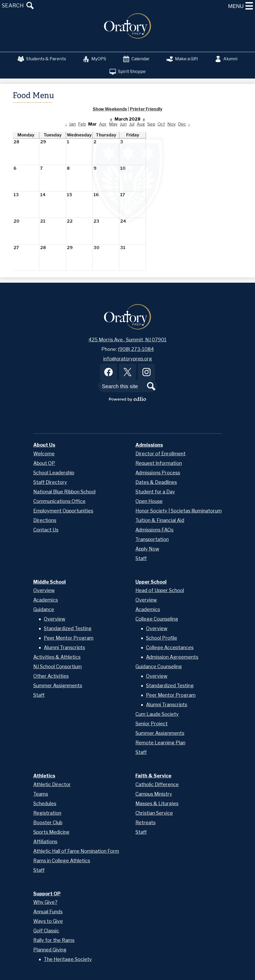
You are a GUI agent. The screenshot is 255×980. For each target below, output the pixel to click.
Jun (123, 124)
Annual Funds (48, 912)
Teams (41, 794)
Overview (44, 590)
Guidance (44, 609)
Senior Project (152, 724)
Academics (46, 600)
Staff (141, 558)
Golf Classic (46, 931)
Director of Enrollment (160, 454)
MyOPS (95, 59)
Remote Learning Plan (160, 743)
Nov (172, 124)
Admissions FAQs (154, 530)
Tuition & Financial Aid (160, 520)
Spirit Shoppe (128, 72)
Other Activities (51, 676)
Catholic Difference (157, 784)
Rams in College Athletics (62, 861)
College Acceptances (170, 647)
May (113, 124)
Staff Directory (50, 482)
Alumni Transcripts (64, 647)
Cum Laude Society (157, 714)
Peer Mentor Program (69, 638)
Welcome (44, 454)
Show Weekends (110, 109)
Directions (45, 520)
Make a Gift (182, 59)
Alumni (226, 59)
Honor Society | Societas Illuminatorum (179, 511)
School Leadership (54, 473)
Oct (161, 124)
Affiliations (45, 842)
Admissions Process (158, 473)
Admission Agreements (172, 657)
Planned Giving (50, 950)
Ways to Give (48, 921)
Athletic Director (52, 784)
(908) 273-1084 (136, 349)
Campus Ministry (154, 794)
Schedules (45, 803)
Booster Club (48, 823)
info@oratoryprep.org (128, 359)
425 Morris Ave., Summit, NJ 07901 (127, 340)
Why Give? (45, 902)
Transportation (152, 539)
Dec (182, 124)
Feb (82, 124)
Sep (151, 124)
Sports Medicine (51, 832)
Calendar (136, 59)
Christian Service (154, 813)
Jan (72, 124)
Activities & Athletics (57, 657)
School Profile (162, 638)
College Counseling (157, 619)
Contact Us (46, 530)
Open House (149, 501)
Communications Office (59, 501)
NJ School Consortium (58, 667)
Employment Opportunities (63, 511)
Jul (132, 124)
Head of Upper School (160, 590)
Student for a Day (155, 492)
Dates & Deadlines (156, 482)
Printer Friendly (146, 109)
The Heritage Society (68, 959)
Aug (141, 124)
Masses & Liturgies (157, 803)
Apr (103, 124)
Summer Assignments (58, 686)
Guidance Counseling (159, 667)
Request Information (159, 463)
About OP (44, 463)
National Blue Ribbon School (64, 492)
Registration (47, 813)
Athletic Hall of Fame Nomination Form (76, 851)
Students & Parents (42, 59)
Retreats (145, 823)
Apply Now (147, 549)
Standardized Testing (68, 628)
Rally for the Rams (54, 940)
